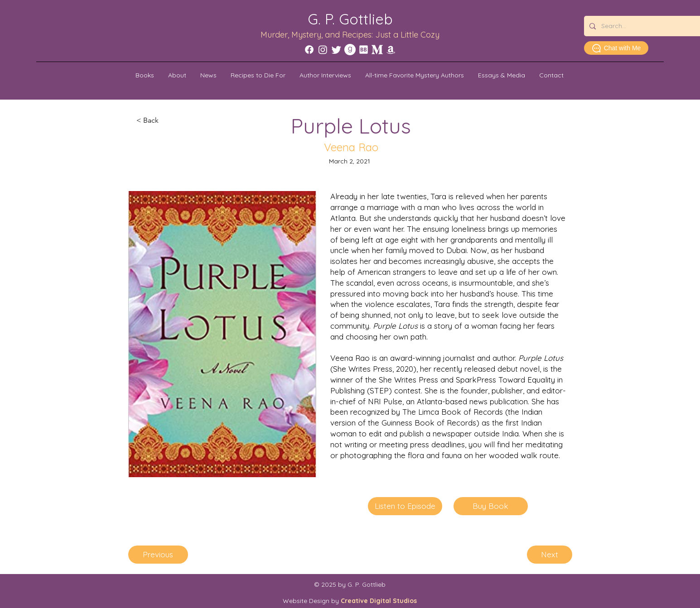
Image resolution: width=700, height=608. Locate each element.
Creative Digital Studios (379, 601)
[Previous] (158, 555)
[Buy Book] (491, 506)
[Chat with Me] (616, 48)
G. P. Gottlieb (350, 19)
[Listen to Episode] (405, 506)
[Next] (550, 555)
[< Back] (166, 120)
